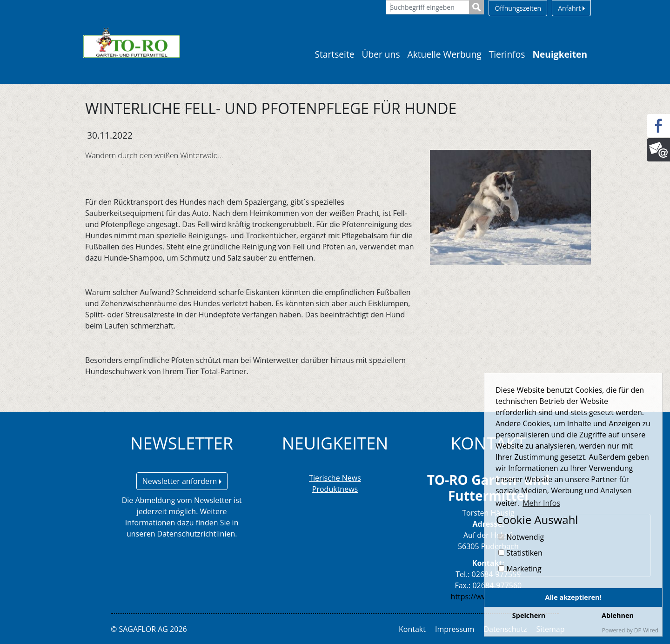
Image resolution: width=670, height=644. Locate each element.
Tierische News (335, 478)
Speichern (529, 615)
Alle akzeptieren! (573, 597)
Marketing (520, 569)
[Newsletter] (658, 150)
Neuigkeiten (560, 54)
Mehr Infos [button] (541, 503)
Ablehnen (618, 615)
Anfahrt (571, 8)
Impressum (455, 629)
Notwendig (521, 537)
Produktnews (335, 489)
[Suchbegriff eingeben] (428, 7)
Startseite (334, 54)
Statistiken (520, 553)
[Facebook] (658, 126)
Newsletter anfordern (182, 481)
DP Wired (646, 630)
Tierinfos (507, 54)
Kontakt (412, 629)
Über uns (381, 54)
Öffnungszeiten (518, 8)
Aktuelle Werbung (445, 54)
